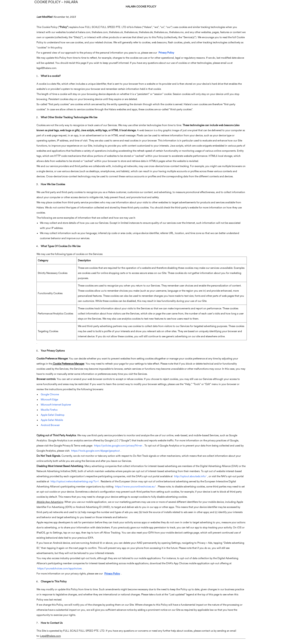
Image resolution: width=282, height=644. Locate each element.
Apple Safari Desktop (53, 415)
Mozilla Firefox (49, 410)
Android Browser (50, 425)
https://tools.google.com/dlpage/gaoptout (95, 451)
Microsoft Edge (49, 400)
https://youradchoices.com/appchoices (60, 568)
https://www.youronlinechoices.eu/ (135, 487)
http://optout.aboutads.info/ (190, 476)
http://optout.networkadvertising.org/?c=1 (75, 481)
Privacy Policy (166, 53)
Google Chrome (50, 394)
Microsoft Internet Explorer (56, 405)
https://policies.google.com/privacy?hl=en (118, 446)
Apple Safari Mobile (52, 420)
